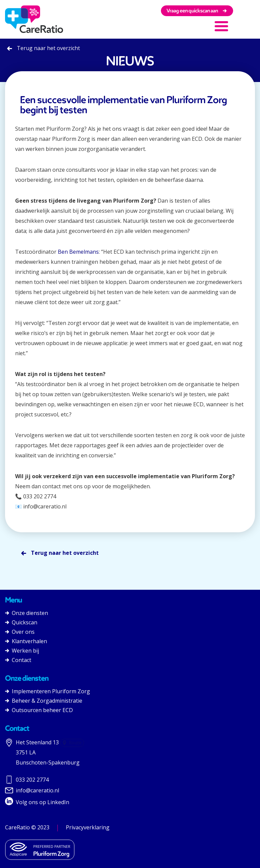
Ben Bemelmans (78, 252)
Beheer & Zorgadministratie (44, 701)
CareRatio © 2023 (27, 827)
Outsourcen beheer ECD (39, 710)
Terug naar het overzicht (44, 48)
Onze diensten (27, 613)
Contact (18, 660)
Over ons (20, 632)
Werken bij (22, 651)
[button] (226, 25)
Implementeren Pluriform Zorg (48, 691)
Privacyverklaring (88, 827)
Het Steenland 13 (37, 742)
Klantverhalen (26, 641)
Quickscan (21, 622)
